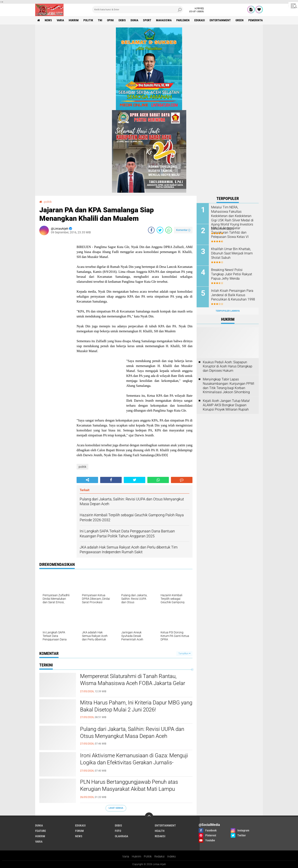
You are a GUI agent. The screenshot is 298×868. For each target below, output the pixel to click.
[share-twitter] (160, 230)
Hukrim (136, 856)
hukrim (74, 20)
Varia (126, 856)
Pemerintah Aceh (260, 20)
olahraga (121, 836)
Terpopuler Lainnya (228, 311)
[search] (138, 9)
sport (147, 20)
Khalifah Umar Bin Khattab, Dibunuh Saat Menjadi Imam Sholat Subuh (232, 253)
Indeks (171, 856)
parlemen (183, 20)
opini (110, 20)
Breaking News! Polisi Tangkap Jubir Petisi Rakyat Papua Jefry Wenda (232, 274)
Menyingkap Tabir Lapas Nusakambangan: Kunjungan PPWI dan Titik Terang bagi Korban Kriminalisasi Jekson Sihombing (228, 386)
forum (79, 831)
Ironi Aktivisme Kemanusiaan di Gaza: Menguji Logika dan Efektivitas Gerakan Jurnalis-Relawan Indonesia (134, 762)
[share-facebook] (151, 230)
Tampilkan (184, 654)
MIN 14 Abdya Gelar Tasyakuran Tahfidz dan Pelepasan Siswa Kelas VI (230, 232)
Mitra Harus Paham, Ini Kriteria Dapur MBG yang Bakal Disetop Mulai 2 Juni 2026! (136, 706)
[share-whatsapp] (169, 230)
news (48, 20)
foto (118, 831)
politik (88, 20)
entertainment (220, 20)
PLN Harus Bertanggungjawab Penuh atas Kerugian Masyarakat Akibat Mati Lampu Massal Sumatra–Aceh (129, 789)
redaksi (160, 836)
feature (41, 831)
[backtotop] (149, 817)
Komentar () (183, 230)
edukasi (200, 20)
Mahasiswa (164, 20)
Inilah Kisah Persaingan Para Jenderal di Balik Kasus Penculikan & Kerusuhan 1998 (233, 295)
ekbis (122, 20)
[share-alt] (87, 480)
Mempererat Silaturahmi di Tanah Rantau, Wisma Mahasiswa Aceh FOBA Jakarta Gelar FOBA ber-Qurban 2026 (133, 683)
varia (60, 20)
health (160, 831)
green (240, 20)
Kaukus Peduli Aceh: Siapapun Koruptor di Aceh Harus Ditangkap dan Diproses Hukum (228, 366)
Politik (148, 856)
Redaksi (159, 856)
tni (100, 20)
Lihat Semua (116, 808)
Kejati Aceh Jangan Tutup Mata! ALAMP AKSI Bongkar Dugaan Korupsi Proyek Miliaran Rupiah (226, 405)
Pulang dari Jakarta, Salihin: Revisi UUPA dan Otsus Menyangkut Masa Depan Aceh (132, 733)
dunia (134, 20)
